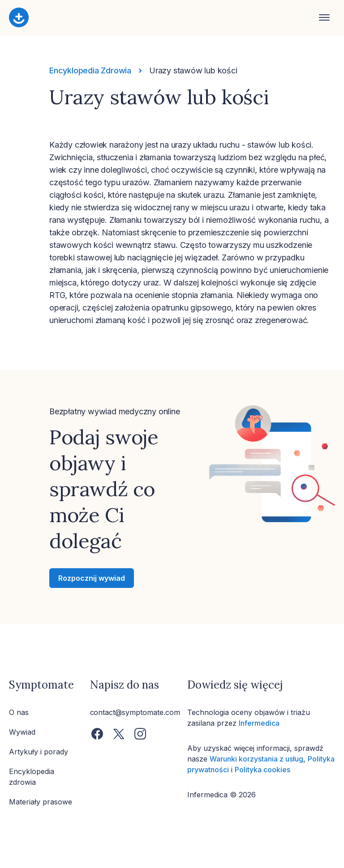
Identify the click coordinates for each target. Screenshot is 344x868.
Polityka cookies (262, 770)
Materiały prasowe (41, 802)
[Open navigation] (324, 18)
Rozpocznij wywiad (92, 578)
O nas (19, 712)
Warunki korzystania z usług (256, 759)
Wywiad (22, 732)
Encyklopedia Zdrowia (90, 70)
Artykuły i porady (39, 752)
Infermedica (259, 723)
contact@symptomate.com (135, 712)
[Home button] (164, 18)
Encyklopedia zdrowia (32, 777)
